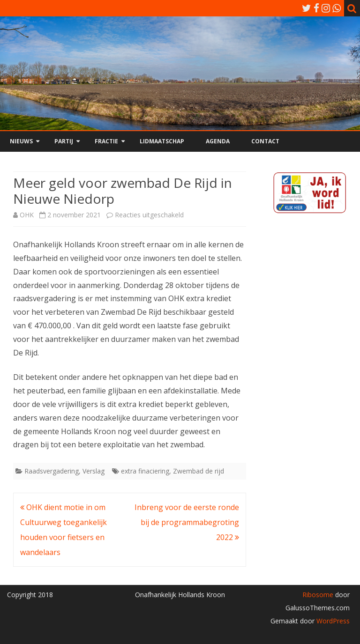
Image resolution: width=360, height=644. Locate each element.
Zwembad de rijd (199, 471)
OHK (27, 215)
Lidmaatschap (162, 141)
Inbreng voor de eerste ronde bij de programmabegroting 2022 (187, 522)
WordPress (332, 621)
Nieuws (21, 141)
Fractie (106, 141)
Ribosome (318, 595)
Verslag (94, 471)
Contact (265, 141)
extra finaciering (145, 471)
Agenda (218, 141)
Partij (64, 141)
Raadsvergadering (52, 471)
